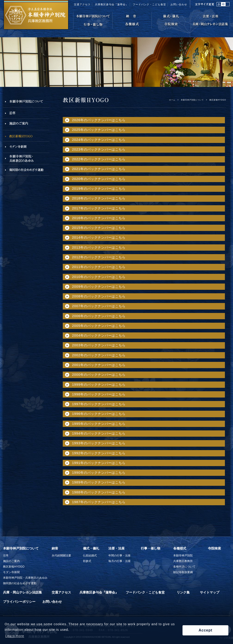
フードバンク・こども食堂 (145, 592)
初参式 (87, 561)
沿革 (6, 556)
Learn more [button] (15, 636)
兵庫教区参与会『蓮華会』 (112, 4)
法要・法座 (116, 548)
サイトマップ (210, 592)
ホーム (172, 100)
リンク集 (183, 592)
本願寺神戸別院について (192, 100)
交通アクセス (82, 4)
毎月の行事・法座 (120, 561)
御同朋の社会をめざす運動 (20, 583)
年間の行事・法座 (120, 556)
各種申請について (184, 567)
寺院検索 (214, 548)
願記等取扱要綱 (183, 572)
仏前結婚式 (90, 556)
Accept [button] (205, 630)
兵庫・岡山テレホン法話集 (22, 592)
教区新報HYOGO (14, 567)
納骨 (55, 548)
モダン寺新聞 (11, 572)
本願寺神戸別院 (183, 556)
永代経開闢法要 (61, 556)
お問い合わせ (179, 4)
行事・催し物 (151, 548)
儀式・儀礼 (91, 548)
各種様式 (180, 548)
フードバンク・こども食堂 (149, 4)
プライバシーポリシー (19, 602)
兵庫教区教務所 (183, 561)
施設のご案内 (11, 561)
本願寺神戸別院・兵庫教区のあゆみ (25, 578)
